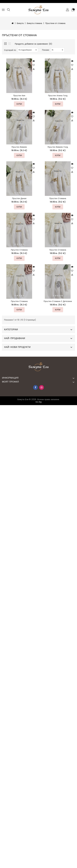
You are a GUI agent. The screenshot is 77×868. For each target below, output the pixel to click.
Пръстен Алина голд (58, 96)
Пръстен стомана (58, 198)
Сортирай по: (10, 50)
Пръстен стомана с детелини (58, 301)
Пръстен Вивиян (19, 147)
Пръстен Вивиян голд (58, 147)
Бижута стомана (35, 23)
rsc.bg (39, 402)
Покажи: (46, 50)
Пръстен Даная (19, 198)
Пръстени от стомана (55, 23)
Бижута (20, 23)
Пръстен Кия (19, 96)
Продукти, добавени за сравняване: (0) (34, 44)
